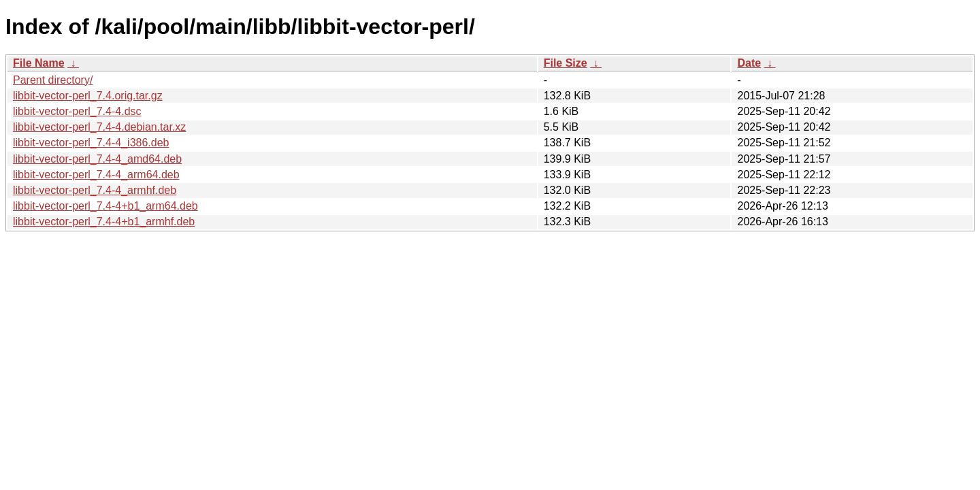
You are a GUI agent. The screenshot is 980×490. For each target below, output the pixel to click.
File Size (566, 63)
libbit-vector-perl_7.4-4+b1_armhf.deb (104, 222)
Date (749, 63)
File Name (39, 63)
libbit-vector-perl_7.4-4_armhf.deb (95, 190)
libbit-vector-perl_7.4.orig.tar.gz (88, 96)
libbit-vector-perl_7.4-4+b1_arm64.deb (105, 206)
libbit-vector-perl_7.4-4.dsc (77, 111)
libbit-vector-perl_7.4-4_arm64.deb (96, 175)
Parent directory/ (53, 80)
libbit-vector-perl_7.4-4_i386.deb (91, 143)
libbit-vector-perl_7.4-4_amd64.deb (97, 159)
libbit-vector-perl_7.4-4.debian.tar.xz (99, 127)
